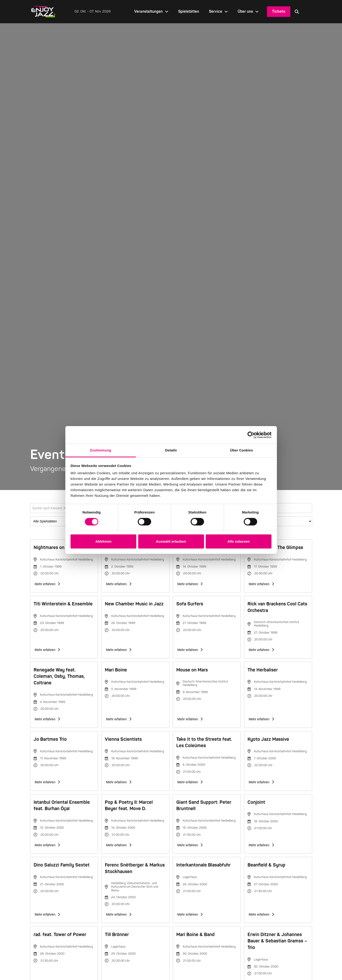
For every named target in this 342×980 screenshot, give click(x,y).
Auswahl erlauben (171, 541)
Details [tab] (171, 450)
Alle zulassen (238, 541)
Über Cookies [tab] (242, 450)
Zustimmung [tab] (100, 450)
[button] (297, 12)
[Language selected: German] (308, 12)
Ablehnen (103, 541)
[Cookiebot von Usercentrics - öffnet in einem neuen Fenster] (251, 435)
